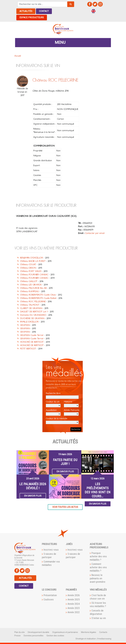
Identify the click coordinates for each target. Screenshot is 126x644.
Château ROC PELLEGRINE (33, 302)
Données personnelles (34, 636)
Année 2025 (74, 599)
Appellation (53, 412)
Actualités (26, 11)
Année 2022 (74, 612)
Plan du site (20, 632)
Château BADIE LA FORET (33, 261)
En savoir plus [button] (33, 496)
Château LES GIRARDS (31, 285)
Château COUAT (28, 264)
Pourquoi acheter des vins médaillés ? (98, 556)
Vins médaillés (98, 590)
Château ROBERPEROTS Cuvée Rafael (38, 298)
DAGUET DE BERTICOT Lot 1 (34, 312)
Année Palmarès (72, 412)
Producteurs (49, 544)
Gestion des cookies (55, 636)
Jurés (69, 544)
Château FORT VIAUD (31, 271)
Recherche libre (62, 396)
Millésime (71, 404)
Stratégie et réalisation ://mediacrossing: (94, 639)
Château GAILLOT (29, 281)
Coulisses (49, 599)
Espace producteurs (32, 17)
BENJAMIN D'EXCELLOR (31, 258)
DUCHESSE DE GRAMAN (32, 318)
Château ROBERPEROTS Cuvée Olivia (38, 295)
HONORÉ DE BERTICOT (32, 342)
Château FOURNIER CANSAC (34, 275)
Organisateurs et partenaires (65, 632)
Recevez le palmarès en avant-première (98, 578)
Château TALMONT (30, 305)
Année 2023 (74, 608)
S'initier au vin (99, 618)
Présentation (50, 595)
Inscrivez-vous (51, 550)
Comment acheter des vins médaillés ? (98, 567)
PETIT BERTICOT (28, 349)
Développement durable (38, 632)
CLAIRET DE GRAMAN (31, 308)
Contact (44, 11)
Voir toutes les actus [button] (65, 507)
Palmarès (71, 590)
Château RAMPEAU (30, 291)
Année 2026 (74, 595)
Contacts (103, 632)
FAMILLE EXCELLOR (29, 322)
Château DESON (28, 268)
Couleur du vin (53, 404)
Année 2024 (74, 604)
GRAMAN (25, 325)
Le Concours (49, 590)
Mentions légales (89, 632)
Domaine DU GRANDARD (33, 315)
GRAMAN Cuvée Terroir (32, 335)
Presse (17, 636)
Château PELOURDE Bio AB (33, 288)
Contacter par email (95, 233)
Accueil (18, 56)
